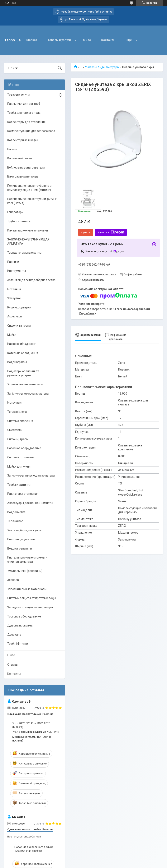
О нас (87, 40)
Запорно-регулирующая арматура (31, 476)
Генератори (15, 212)
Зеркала (13, 580)
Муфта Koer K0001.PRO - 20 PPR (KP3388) (32, 739)
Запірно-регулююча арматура (28, 394)
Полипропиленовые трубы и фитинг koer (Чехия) (32, 201)
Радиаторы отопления (23, 494)
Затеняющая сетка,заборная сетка (31, 280)
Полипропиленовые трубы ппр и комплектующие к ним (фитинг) (29, 188)
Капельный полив (20, 158)
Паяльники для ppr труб (24, 104)
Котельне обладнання (23, 353)
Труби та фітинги (19, 221)
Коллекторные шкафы (23, 140)
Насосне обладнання (22, 344)
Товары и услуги (59, 40)
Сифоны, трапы (18, 439)
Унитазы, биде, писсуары (102, 67)
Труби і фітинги (18, 644)
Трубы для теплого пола (24, 113)
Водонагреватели (20, 548)
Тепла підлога (17, 412)
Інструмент (15, 403)
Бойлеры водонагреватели (26, 167)
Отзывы (13, 665)
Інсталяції (14, 289)
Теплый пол (15, 521)
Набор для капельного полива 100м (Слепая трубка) (34, 849)
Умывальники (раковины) (25, 571)
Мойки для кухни (19, 467)
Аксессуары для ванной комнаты (30, 503)
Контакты (108, 40)
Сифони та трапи (19, 326)
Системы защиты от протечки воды (32, 598)
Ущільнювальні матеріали (25, 384)
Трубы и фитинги (19, 485)
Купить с (111, 232)
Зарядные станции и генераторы (30, 607)
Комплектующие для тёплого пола (31, 131)
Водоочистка (16, 512)
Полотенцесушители (21, 539)
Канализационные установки (28, 230)
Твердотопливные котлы (24, 253)
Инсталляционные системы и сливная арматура (27, 560)
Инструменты (17, 271)
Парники (13, 262)
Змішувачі (14, 298)
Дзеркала (14, 635)
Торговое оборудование (24, 616)
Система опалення (20, 421)
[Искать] (60, 68)
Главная (32, 40)
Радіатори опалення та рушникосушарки (23, 373)
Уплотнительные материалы (27, 589)
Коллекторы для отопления (26, 122)
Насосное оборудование (24, 448)
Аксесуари (15, 316)
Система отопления (21, 457)
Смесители (15, 430)
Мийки (12, 335)
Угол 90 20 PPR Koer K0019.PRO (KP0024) (31, 725)
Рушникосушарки (19, 307)
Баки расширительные (23, 176)
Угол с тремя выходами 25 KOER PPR (35, 732)
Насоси (12, 149)
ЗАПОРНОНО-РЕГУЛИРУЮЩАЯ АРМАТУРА (28, 242)
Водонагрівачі (17, 362)
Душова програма (20, 625)
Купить (86, 232)
